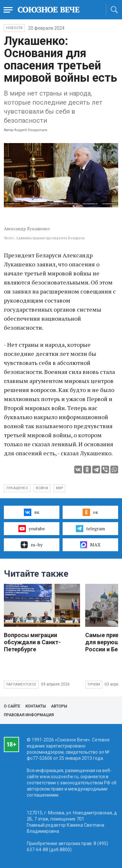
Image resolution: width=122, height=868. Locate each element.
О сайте (12, 706)
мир (60, 488)
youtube (31, 529)
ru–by (32, 545)
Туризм (94, 684)
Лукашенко (17, 488)
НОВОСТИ (14, 28)
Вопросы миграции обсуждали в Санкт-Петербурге (32, 642)
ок (90, 512)
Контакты (36, 706)
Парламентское (21, 684)
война (42, 488)
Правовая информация (29, 715)
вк (31, 512)
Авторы (59, 706)
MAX (90, 545)
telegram (90, 529)
